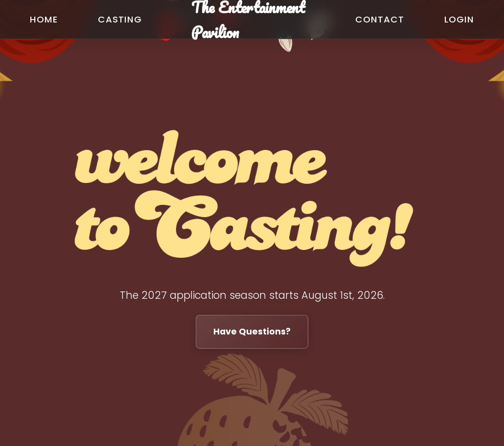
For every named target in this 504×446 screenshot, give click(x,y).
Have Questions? (252, 332)
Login (459, 19)
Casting (120, 19)
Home (44, 19)
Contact (379, 19)
